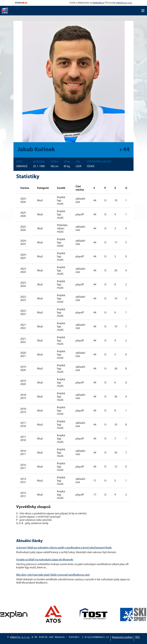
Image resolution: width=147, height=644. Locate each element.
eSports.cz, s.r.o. (124, 3)
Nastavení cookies (122, 637)
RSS (138, 637)
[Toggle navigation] (143, 11)
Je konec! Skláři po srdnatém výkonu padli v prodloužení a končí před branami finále (64, 548)
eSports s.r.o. (20, 637)
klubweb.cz (98, 3)
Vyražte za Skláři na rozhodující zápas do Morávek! (45, 560)
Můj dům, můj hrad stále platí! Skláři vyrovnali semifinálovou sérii (53, 575)
